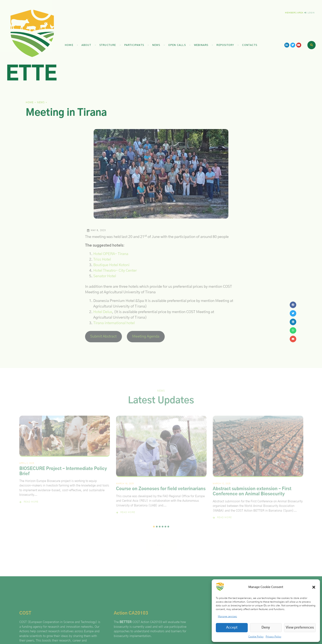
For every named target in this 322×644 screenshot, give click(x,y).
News (156, 45)
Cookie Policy (256, 637)
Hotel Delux (99, 312)
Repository (225, 45)
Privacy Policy (273, 637)
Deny (266, 627)
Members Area (294, 13)
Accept (232, 627)
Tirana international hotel (111, 323)
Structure (108, 45)
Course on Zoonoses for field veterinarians (161, 492)
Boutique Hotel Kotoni (108, 265)
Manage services (227, 616)
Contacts (250, 45)
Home (69, 45)
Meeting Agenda (143, 337)
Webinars (201, 45)
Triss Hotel (99, 260)
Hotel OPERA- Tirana (108, 254)
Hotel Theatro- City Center (112, 271)
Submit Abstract (100, 337)
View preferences (300, 627)
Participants (134, 45)
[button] (314, 587)
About (86, 45)
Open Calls (177, 45)
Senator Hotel (101, 276)
